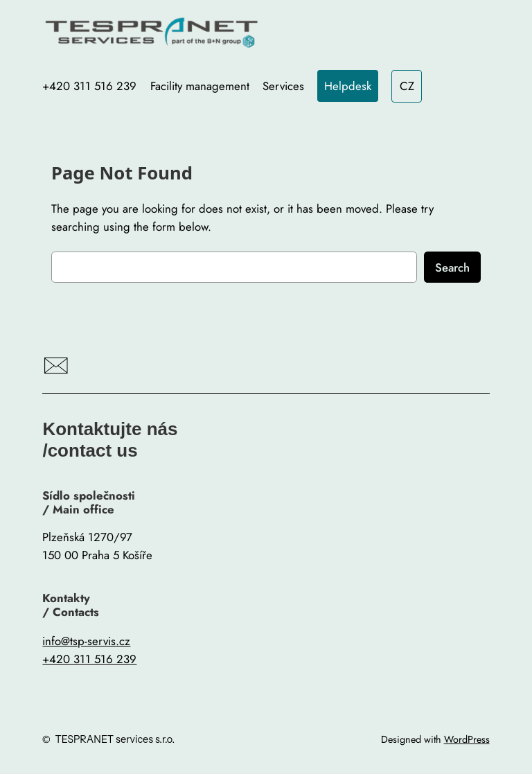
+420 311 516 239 (89, 659)
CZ (407, 86)
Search (452, 267)
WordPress (467, 739)
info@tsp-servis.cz (86, 641)
